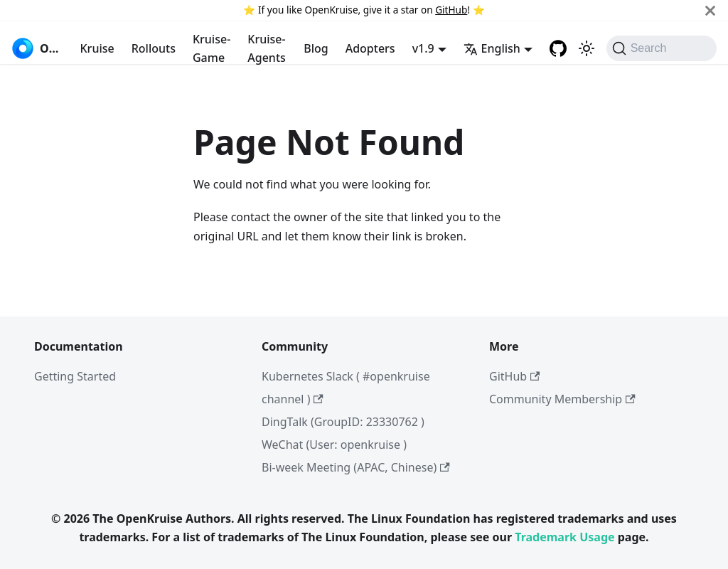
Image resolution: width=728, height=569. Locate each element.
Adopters (370, 48)
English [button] (492, 48)
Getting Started (75, 376)
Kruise (97, 48)
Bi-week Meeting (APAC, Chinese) (356, 467)
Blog (316, 48)
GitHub (451, 10)
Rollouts (154, 48)
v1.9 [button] (423, 48)
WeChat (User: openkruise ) (334, 445)
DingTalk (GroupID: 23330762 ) (343, 422)
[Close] (710, 10)
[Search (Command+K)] (662, 48)
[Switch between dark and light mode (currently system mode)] (587, 48)
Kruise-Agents (267, 48)
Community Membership (562, 399)
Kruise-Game (212, 48)
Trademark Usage (564, 537)
